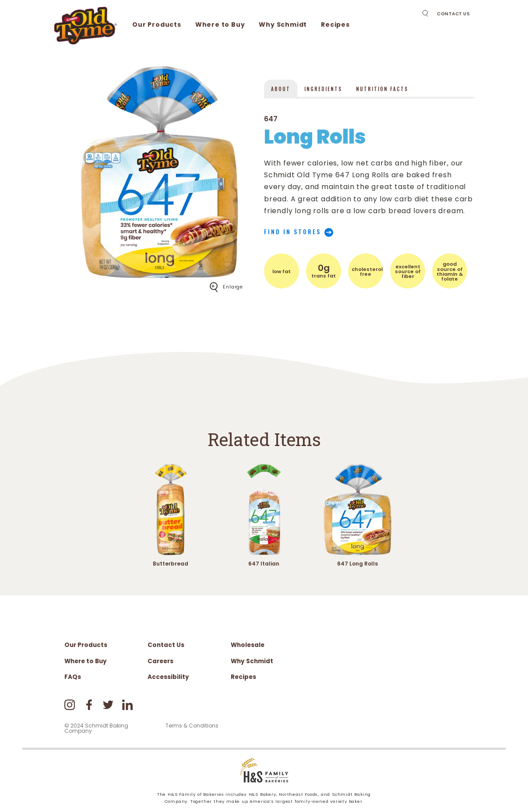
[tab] (281, 88)
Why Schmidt (283, 25)
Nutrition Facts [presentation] (382, 89)
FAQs (73, 677)
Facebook (89, 705)
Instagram (70, 705)
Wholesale (248, 645)
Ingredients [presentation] (323, 89)
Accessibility (168, 677)
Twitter (108, 705)
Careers (160, 661)
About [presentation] (281, 89)
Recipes (335, 25)
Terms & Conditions (192, 726)
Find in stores (292, 232)
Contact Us (453, 14)
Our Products (157, 25)
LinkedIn (127, 705)
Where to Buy (220, 25)
